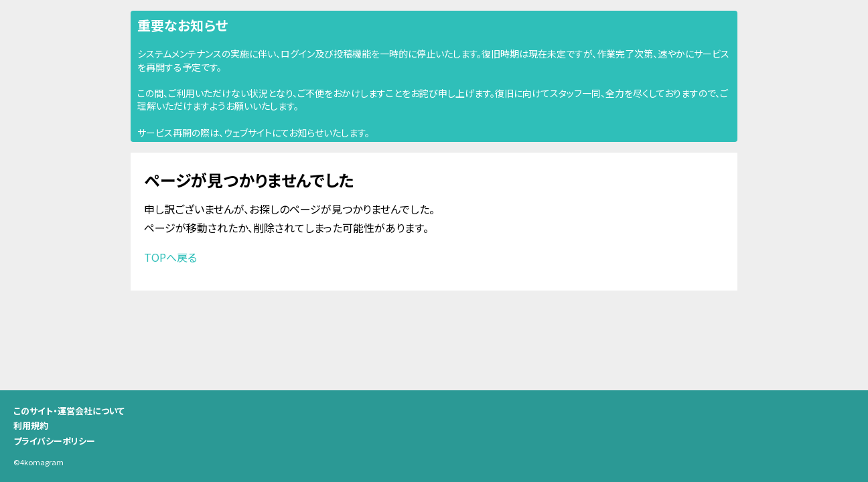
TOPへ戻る (170, 257)
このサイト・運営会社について (69, 411)
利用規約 (31, 425)
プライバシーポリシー (54, 441)
